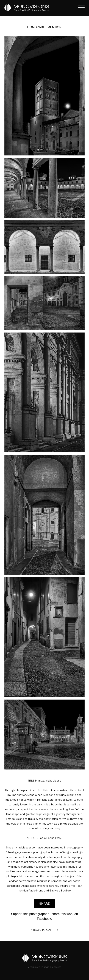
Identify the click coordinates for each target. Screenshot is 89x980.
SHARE (44, 904)
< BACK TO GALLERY (44, 930)
